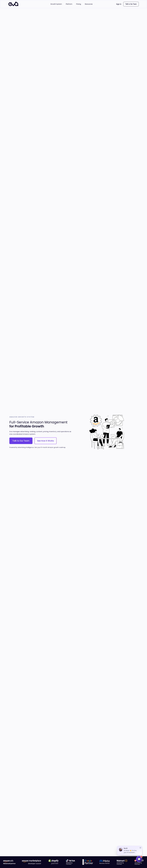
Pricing (79, 4)
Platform (69, 4)
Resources (89, 4)
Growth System (56, 4)
